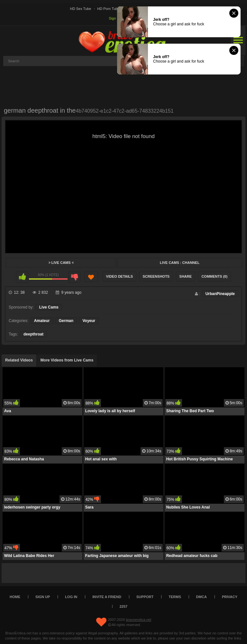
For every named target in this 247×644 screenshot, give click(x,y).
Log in (71, 597)
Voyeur (89, 321)
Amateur (42, 321)
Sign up (115, 18)
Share (186, 276)
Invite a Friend (107, 597)
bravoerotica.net (138, 620)
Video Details (120, 276)
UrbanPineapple (220, 294)
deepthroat (33, 334)
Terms (175, 597)
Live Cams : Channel (180, 263)
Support (145, 597)
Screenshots (156, 276)
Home (15, 597)
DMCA (201, 597)
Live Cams (61, 263)
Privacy (230, 597)
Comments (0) (214, 276)
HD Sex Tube (81, 9)
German (66, 321)
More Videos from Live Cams (67, 360)
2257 (123, 606)
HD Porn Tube (108, 9)
